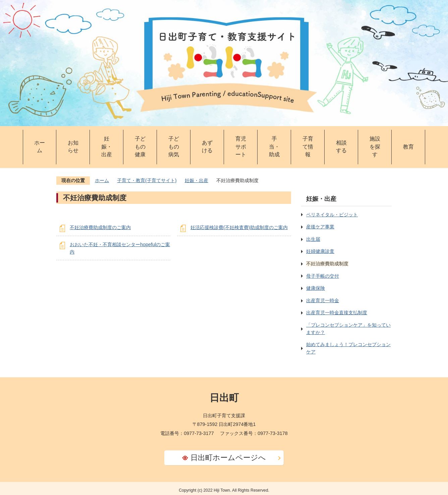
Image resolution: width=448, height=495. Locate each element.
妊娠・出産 (107, 147)
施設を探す (375, 147)
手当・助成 (274, 147)
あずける (207, 147)
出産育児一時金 (323, 300)
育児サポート (241, 147)
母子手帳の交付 (323, 276)
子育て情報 (308, 147)
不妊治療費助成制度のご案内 (100, 227)
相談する (341, 147)
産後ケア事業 (320, 227)
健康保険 (316, 288)
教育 (408, 147)
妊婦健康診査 (320, 251)
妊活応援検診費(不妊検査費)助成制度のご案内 (239, 227)
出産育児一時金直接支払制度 (337, 313)
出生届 (313, 239)
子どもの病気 (174, 147)
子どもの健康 (140, 147)
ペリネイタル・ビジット (332, 215)
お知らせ (73, 147)
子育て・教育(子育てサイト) (147, 180)
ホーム (40, 147)
